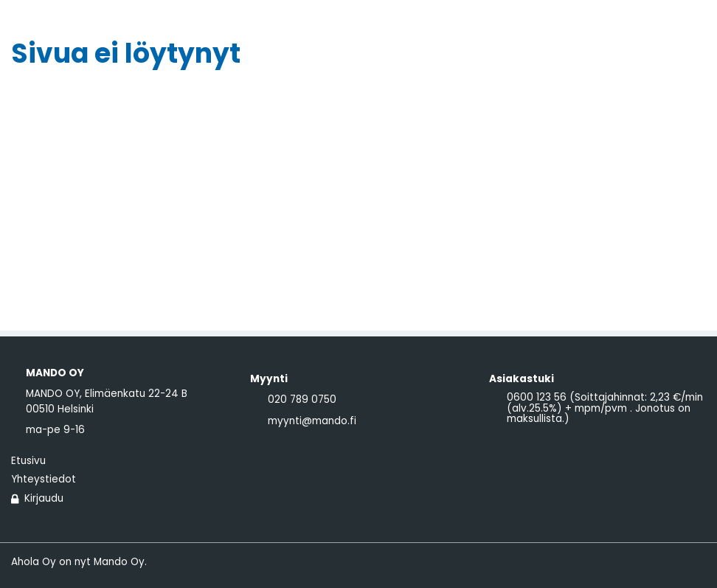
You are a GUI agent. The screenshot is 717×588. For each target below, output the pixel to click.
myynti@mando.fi (312, 421)
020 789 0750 (302, 400)
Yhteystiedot (44, 480)
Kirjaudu (37, 499)
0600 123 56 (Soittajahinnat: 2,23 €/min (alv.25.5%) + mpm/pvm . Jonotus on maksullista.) (605, 408)
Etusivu (28, 461)
